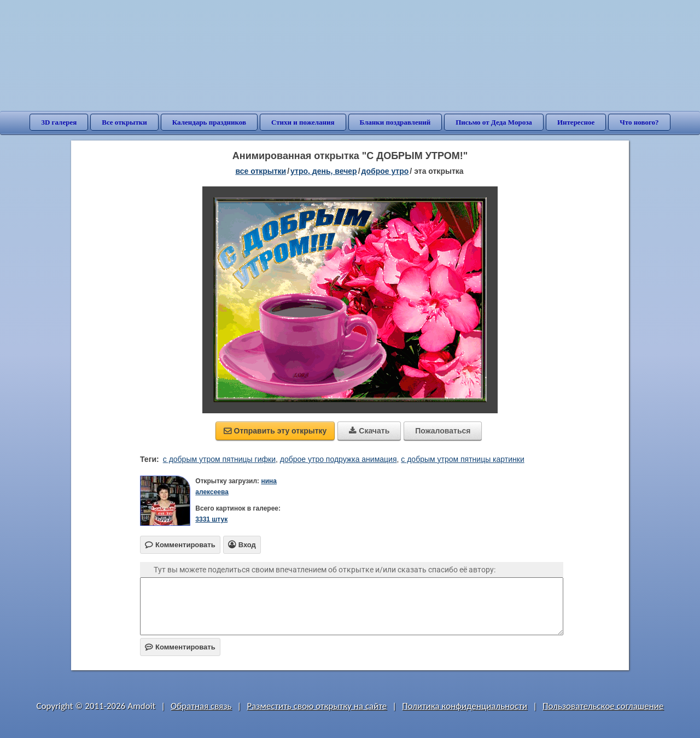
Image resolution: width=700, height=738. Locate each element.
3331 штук (211, 519)
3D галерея (59, 122)
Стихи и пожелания (303, 122)
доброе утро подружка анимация (339, 459)
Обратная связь (201, 706)
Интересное (576, 122)
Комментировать (180, 647)
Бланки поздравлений (395, 122)
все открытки (261, 171)
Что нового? (639, 122)
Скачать (369, 431)
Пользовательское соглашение (603, 706)
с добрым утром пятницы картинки (462, 459)
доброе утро (385, 171)
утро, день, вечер (324, 171)
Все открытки (124, 122)
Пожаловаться (443, 431)
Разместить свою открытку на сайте (317, 706)
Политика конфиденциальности (465, 706)
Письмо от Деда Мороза (494, 122)
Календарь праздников (209, 122)
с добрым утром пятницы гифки (219, 459)
